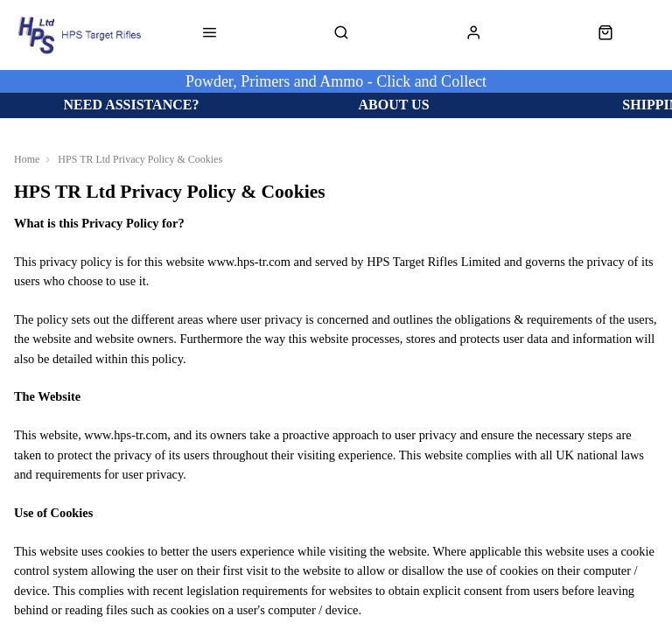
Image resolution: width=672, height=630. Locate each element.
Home (27, 159)
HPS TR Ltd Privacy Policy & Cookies (140, 159)
